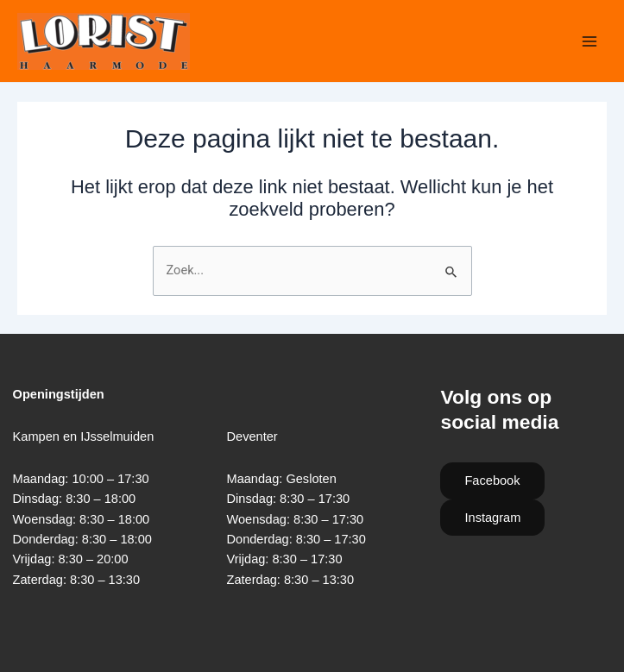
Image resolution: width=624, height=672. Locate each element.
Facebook (492, 480)
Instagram (492, 518)
